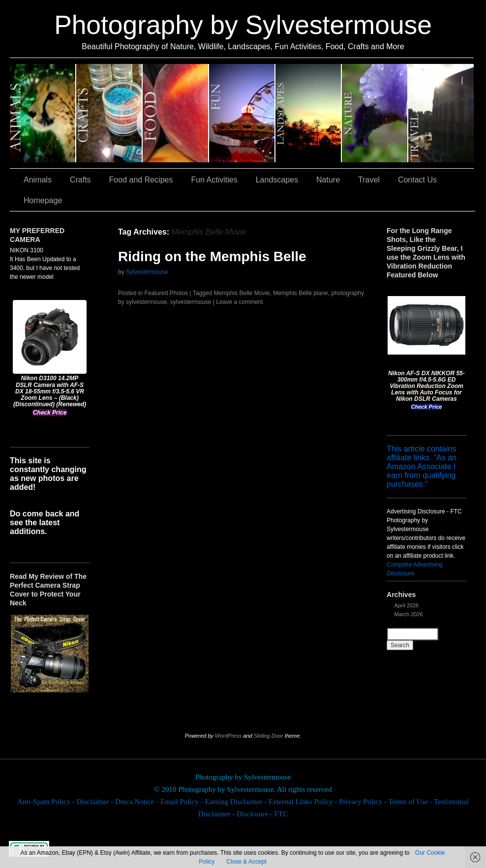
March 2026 (409, 614)
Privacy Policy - (364, 802)
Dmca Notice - (138, 802)
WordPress (228, 736)
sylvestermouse (191, 302)
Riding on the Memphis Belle (212, 256)
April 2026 (407, 605)
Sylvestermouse (147, 272)
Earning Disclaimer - (237, 802)
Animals (43, 113)
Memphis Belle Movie (242, 293)
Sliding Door (269, 736)
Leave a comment (239, 302)
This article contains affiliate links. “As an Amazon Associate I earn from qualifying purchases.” (422, 466)
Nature (375, 113)
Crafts (109, 113)
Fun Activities (242, 113)
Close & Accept (246, 862)
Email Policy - (182, 802)
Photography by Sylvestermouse (243, 25)
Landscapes (309, 113)
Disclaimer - (96, 802)
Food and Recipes (176, 113)
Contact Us (417, 180)
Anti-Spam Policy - (47, 802)
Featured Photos (166, 293)
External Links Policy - (304, 802)
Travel (441, 113)
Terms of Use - (411, 802)
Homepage (43, 200)
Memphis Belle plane (300, 293)
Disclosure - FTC (262, 814)
